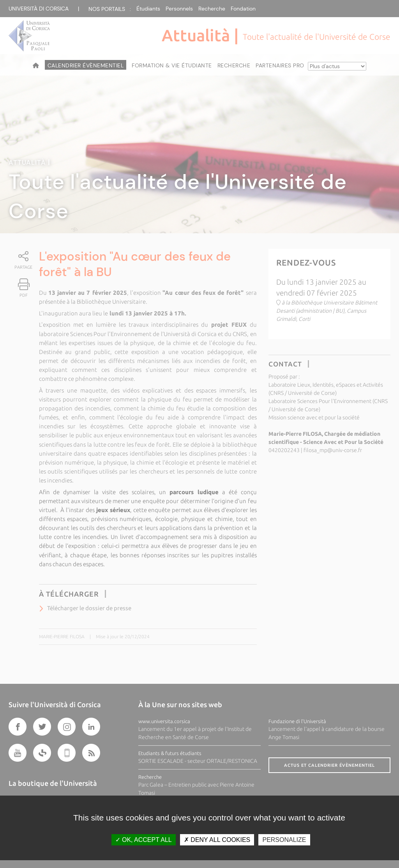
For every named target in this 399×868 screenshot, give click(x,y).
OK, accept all (144, 840)
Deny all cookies (217, 840)
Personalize (284, 840)
